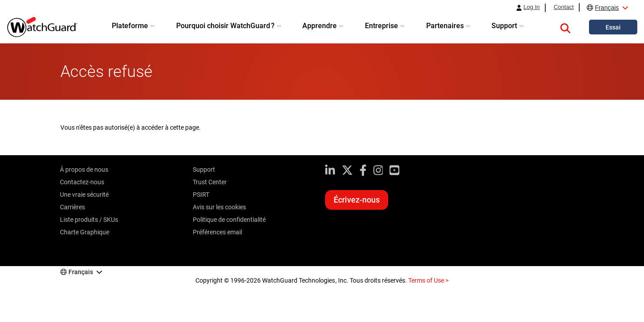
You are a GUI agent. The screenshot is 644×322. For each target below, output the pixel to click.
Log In (532, 7)
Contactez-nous (82, 182)
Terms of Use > (428, 280)
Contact (564, 7)
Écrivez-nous (357, 200)
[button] (565, 27)
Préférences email (217, 232)
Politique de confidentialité (229, 220)
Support (204, 169)
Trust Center (210, 182)
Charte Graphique (85, 232)
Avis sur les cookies (219, 207)
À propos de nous (84, 169)
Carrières (72, 207)
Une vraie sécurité (84, 195)
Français (607, 8)
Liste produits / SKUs (89, 220)
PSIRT (201, 195)
